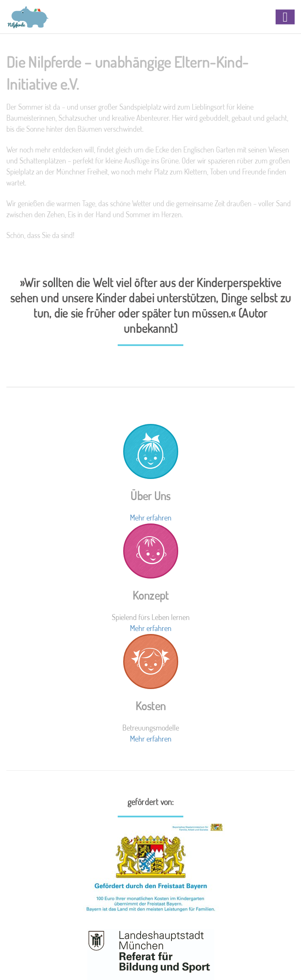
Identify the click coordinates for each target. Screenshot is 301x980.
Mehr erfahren (151, 518)
